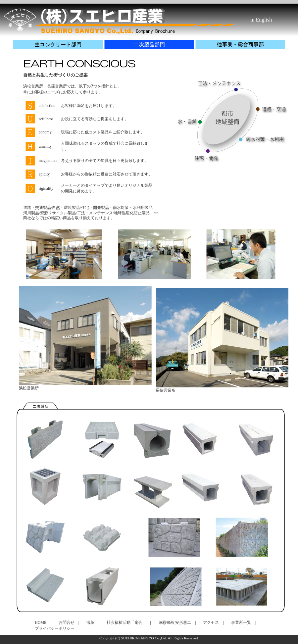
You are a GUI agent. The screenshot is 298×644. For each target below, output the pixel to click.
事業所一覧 (241, 622)
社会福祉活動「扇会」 (126, 622)
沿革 (90, 622)
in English (260, 18)
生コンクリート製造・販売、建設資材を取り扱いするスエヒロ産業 (86, 17)
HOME (41, 622)
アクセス (211, 622)
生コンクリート (59, 44)
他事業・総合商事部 (241, 44)
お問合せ (67, 622)
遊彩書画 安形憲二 (175, 622)
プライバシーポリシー (55, 628)
